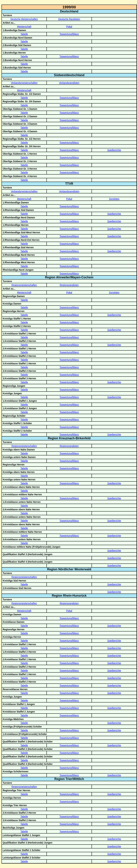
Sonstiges (114, 199)
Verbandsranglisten (69, 83)
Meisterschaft (24, 27)
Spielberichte (114, 150)
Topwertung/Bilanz (69, 34)
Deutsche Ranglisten (69, 19)
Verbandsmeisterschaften (24, 83)
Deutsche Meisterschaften (24, 19)
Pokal (69, 27)
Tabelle (24, 34)
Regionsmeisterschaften (24, 285)
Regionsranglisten (69, 285)
